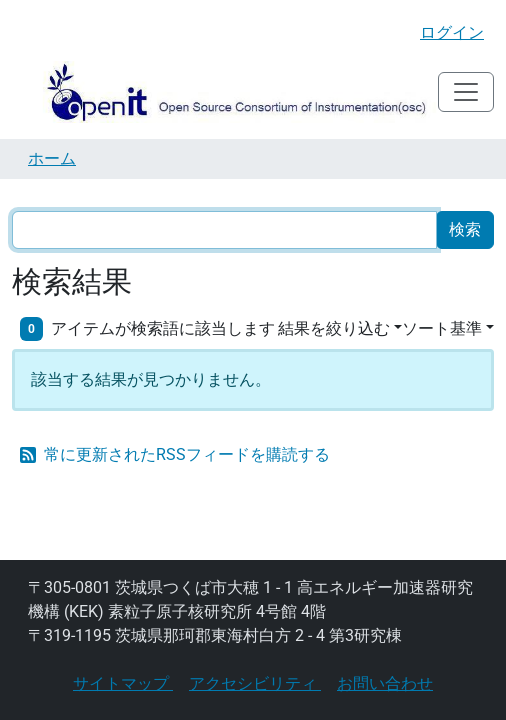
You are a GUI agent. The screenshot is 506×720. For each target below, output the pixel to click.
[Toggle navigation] (466, 92)
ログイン (452, 32)
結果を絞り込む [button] (334, 328)
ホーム (52, 158)
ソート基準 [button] (442, 328)
